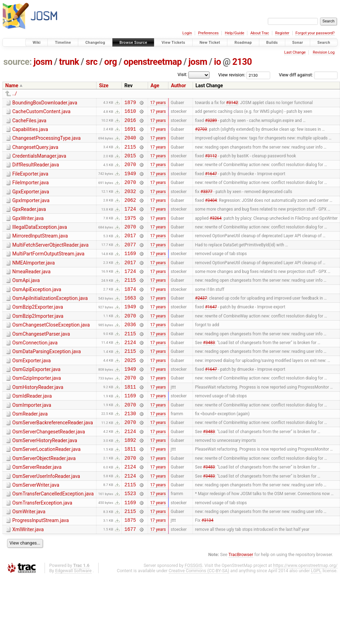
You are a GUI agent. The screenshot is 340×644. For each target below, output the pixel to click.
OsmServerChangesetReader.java (49, 471)
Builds (272, 43)
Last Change (295, 52)
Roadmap (243, 43)
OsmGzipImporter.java (37, 411)
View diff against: (308, 75)
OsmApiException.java (37, 311)
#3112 (211, 163)
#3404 (211, 212)
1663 (130, 322)
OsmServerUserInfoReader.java (46, 520)
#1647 (211, 183)
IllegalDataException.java (40, 242)
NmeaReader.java (31, 292)
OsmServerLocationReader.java (46, 490)
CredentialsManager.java (39, 162)
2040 (130, 143)
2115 (130, 153)
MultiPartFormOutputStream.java (48, 272)
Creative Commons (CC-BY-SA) (199, 622)
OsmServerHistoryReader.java (45, 480)
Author (178, 85)
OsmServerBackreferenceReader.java (53, 460)
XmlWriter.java (28, 580)
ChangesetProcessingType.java (46, 142)
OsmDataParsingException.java (46, 381)
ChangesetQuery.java (35, 152)
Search (324, 43)
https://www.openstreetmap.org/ (305, 617)
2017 (130, 252)
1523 (130, 540)
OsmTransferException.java (42, 550)
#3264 (215, 232)
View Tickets (173, 43)
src (92, 62)
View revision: (232, 75)
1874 (130, 312)
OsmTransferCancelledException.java (53, 540)
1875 (130, 570)
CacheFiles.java (29, 123)
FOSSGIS (193, 617)
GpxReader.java (29, 222)
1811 (130, 421)
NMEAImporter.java (34, 282)
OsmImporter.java (32, 441)
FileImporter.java (31, 192)
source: (18, 62)
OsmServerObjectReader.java (44, 500)
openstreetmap (153, 62)
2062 (130, 213)
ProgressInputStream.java (41, 570)
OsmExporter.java (32, 391)
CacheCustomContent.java (41, 112)
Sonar (298, 43)
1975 (130, 232)
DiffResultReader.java (36, 172)
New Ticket (210, 43)
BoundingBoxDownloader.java (45, 103)
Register (282, 33)
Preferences (208, 33)
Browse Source (134, 43)
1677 (130, 580)
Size (104, 85)
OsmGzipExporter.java (36, 401)
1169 (130, 272)
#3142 (232, 103)
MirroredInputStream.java (40, 252)
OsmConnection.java (35, 371)
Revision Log (324, 52)
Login (187, 33)
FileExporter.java (30, 182)
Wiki (37, 43)
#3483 (209, 371)
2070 (130, 173)
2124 (130, 372)
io (218, 62)
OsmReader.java (30, 451)
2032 (130, 203)
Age (155, 85)
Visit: (182, 74)
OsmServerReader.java (37, 510)
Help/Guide (235, 33)
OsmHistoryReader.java (38, 421)
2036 (130, 352)
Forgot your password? (315, 33)
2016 (130, 123)
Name (12, 85)
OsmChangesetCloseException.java (51, 351)
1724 (130, 222)
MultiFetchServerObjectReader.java (50, 262)
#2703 (201, 133)
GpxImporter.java (31, 212)
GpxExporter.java (31, 202)
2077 (130, 262)
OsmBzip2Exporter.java (38, 331)
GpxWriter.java (28, 232)
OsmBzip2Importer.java (38, 341)
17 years (158, 103)
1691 (130, 133)
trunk (69, 62)
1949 (130, 183)
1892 (130, 481)
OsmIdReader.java (32, 431)
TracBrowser (241, 606)
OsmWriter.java (29, 560)
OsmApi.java (26, 301)
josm (43, 62)
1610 (130, 113)
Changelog (95, 43)
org (111, 62)
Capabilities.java (30, 132)
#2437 (201, 322)
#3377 (206, 203)
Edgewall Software (73, 622)
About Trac (260, 33)
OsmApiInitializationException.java (50, 321)
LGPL (316, 622)
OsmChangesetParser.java (41, 361)
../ (15, 94)
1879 (130, 103)
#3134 (207, 570)
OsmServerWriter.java (36, 530)
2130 (242, 62)
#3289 (211, 123)
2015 (130, 163)
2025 (130, 392)
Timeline (63, 43)
